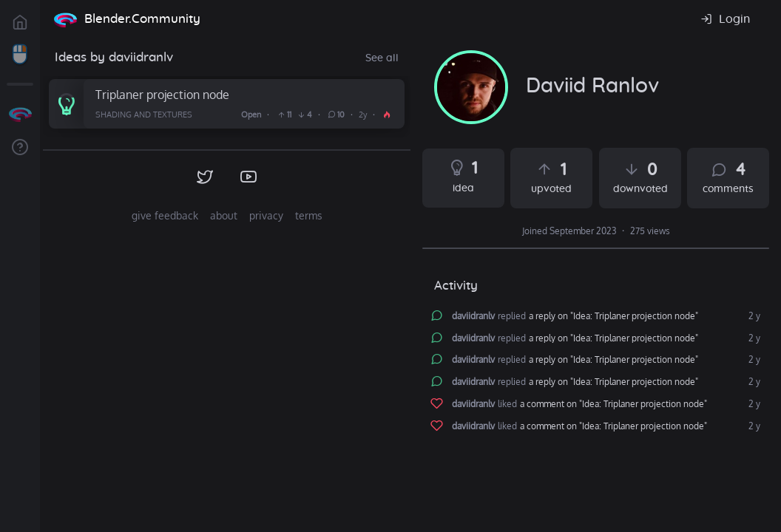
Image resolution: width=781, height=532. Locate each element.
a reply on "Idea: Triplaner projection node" (613, 316)
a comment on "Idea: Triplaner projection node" (613, 404)
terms (309, 215)
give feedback (165, 215)
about (224, 215)
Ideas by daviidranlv (114, 57)
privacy (266, 215)
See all (382, 58)
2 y (753, 316)
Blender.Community (142, 19)
